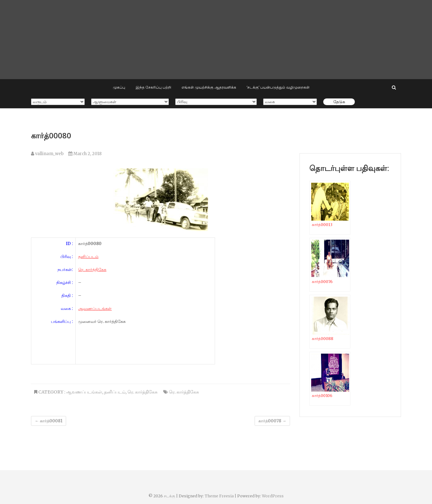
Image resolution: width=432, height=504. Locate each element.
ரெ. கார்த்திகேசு (92, 270)
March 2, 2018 (85, 154)
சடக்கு (170, 496)
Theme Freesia (219, 496)
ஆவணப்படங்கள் (95, 309)
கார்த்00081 (49, 421)
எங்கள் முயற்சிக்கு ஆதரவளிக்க (209, 87)
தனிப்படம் (88, 257)
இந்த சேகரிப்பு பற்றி (153, 87)
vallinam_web (47, 154)
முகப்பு (119, 87)
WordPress (273, 496)
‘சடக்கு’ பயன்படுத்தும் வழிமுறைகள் (278, 87)
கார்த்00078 (272, 421)
